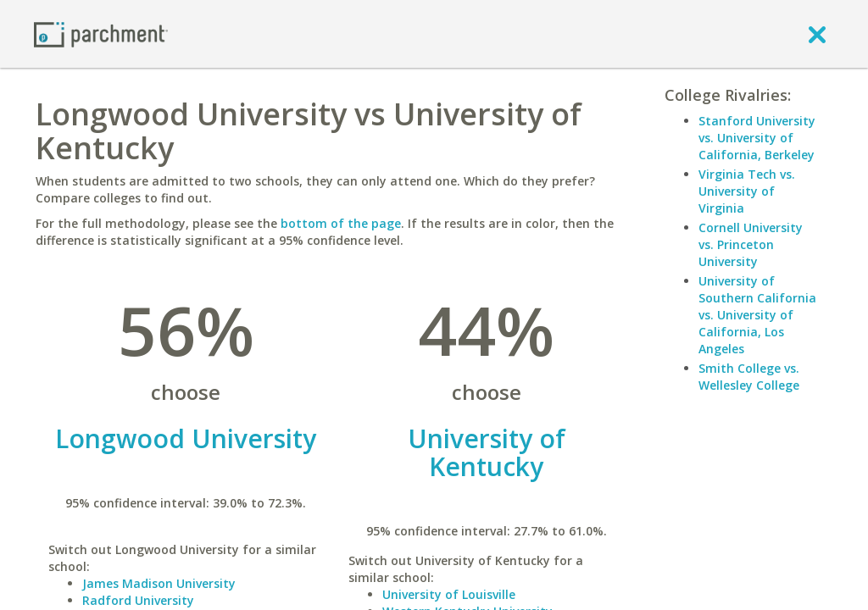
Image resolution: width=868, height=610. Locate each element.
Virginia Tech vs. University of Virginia (747, 191)
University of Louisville (449, 594)
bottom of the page (341, 223)
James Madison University (159, 583)
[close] (817, 34)
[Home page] (101, 33)
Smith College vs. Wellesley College (749, 377)
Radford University (138, 600)
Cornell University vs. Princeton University (751, 244)
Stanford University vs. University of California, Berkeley (757, 138)
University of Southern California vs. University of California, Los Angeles (757, 315)
